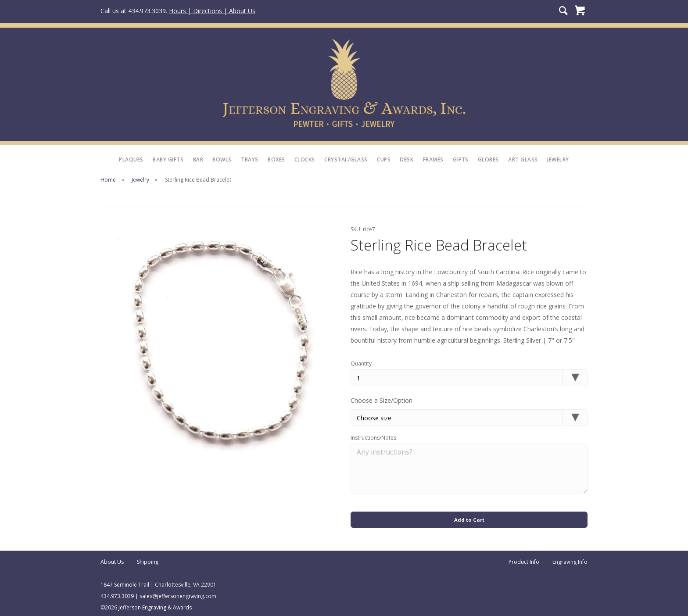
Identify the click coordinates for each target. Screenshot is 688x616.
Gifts (461, 159)
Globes (488, 159)
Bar (198, 159)
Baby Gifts (168, 159)
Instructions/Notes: (374, 439)
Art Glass (523, 159)
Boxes (276, 159)
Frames (433, 159)
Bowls (222, 159)
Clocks (305, 159)
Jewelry (558, 159)
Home (108, 180)
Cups (384, 159)
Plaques (131, 159)
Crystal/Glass (346, 159)
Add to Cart (469, 516)
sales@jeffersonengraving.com (178, 593)
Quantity (361, 364)
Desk (407, 159)
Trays (250, 159)
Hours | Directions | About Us (212, 11)
